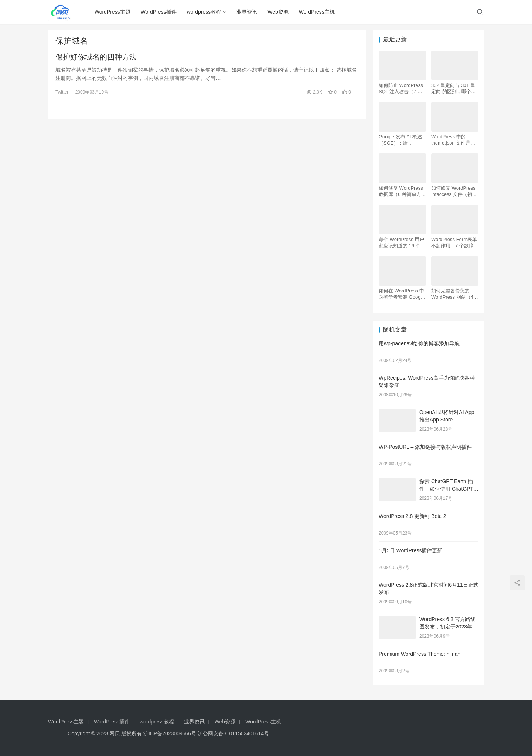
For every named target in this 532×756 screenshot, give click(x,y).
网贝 (115, 733)
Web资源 (278, 12)
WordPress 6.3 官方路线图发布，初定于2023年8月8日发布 (447, 626)
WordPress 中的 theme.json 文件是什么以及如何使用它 (453, 140)
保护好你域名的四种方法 (96, 57)
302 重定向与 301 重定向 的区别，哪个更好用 (453, 89)
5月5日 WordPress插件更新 (410, 550)
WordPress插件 (159, 12)
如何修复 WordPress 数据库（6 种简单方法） (401, 191)
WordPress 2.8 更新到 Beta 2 (412, 516)
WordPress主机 (317, 12)
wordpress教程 (204, 12)
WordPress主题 (112, 12)
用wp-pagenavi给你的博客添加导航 (419, 343)
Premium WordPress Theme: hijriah (420, 654)
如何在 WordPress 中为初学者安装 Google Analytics (402, 294)
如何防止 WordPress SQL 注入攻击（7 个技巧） (401, 89)
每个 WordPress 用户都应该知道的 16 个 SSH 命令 (401, 243)
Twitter (62, 92)
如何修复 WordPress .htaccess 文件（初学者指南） (454, 191)
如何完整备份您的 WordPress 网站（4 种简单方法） (452, 294)
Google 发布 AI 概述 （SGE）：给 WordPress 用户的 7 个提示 (400, 140)
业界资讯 (247, 12)
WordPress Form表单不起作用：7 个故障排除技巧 (455, 243)
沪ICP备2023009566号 (170, 733)
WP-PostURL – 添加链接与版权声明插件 (425, 447)
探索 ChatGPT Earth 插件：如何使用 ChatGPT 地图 (446, 489)
